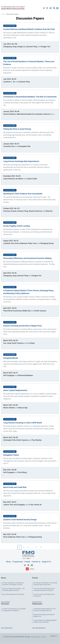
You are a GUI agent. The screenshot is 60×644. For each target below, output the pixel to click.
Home (3, 14)
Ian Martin (19, 179)
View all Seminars (7, 628)
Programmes (18, 562)
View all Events (37, 602)
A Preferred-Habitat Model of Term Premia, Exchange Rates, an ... (44, 610)
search (54, 8)
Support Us (46, 562)
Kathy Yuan (32, 243)
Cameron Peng (31, 47)
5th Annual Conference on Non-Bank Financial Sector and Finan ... (45, 584)
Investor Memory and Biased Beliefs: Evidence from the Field (45, 621)
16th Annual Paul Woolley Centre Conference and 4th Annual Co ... (44, 589)
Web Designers (36, 637)
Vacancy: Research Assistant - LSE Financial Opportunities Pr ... (13, 589)
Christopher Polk (24, 146)
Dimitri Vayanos (40, 311)
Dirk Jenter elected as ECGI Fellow (13, 594)
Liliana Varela (32, 179)
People (27, 562)
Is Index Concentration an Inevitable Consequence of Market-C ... (14, 610)
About (8, 562)
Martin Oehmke (9, 408)
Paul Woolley (37, 440)
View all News (6, 602)
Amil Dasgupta (9, 375)
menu (57, 8)
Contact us (36, 562)
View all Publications (39, 628)
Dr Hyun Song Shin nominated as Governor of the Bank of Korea (13, 584)
